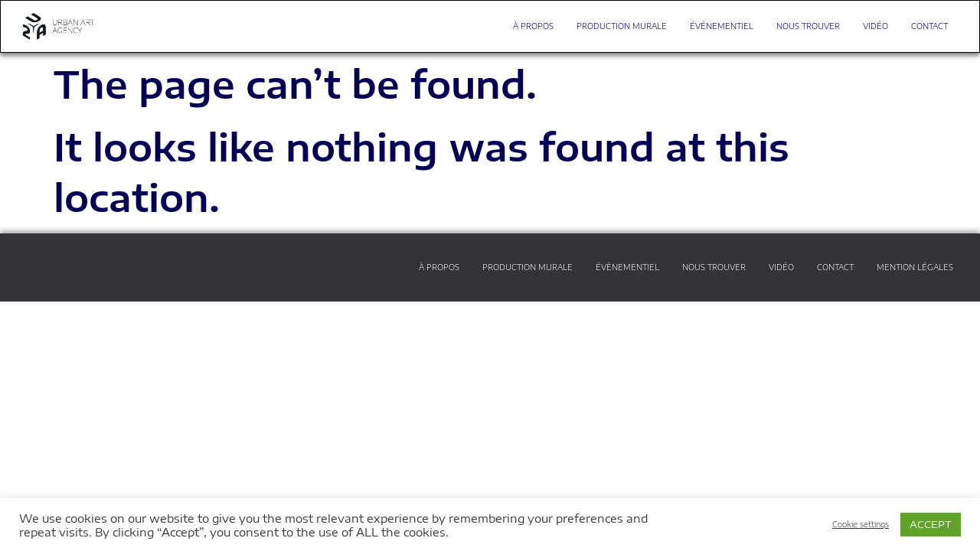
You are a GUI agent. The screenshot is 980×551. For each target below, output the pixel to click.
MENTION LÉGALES (915, 267)
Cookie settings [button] (861, 525)
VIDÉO (875, 26)
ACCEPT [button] (931, 524)
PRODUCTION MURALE (622, 26)
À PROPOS (533, 26)
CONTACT (929, 26)
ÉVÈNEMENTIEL (627, 267)
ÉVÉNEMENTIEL (722, 26)
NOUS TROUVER (808, 26)
